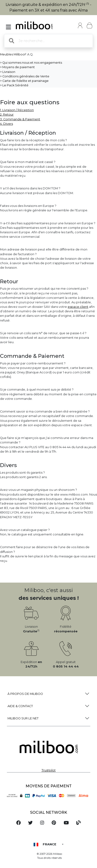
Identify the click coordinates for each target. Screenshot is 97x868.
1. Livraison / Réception (17, 110)
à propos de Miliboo (25, 694)
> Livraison (8, 72)
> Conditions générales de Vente (25, 76)
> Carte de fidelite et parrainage (24, 81)
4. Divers (6, 124)
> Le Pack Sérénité (14, 85)
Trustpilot (49, 770)
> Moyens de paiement (17, 67)
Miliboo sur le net (23, 718)
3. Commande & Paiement (20, 119)
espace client (78, 307)
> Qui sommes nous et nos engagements (31, 63)
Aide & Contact (20, 706)
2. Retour (7, 115)
